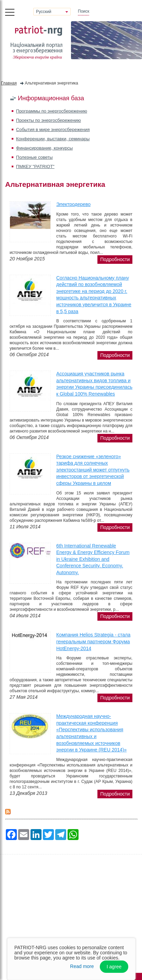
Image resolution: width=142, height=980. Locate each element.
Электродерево (73, 204)
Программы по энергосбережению (52, 111)
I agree (114, 967)
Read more (82, 966)
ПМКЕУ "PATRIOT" (35, 166)
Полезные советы (34, 157)
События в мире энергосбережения (53, 130)
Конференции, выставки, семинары (53, 139)
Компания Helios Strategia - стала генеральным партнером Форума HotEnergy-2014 (93, 641)
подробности (115, 259)
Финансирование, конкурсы (44, 148)
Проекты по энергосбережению (49, 120)
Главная (9, 83)
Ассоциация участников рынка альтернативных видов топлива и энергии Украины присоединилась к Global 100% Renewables (94, 384)
